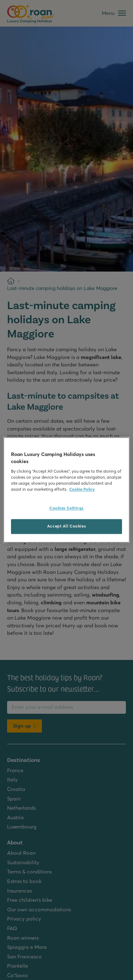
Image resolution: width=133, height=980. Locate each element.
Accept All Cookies (66, 526)
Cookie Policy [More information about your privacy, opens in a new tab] (82, 490)
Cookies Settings (66, 508)
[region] (66, 490)
